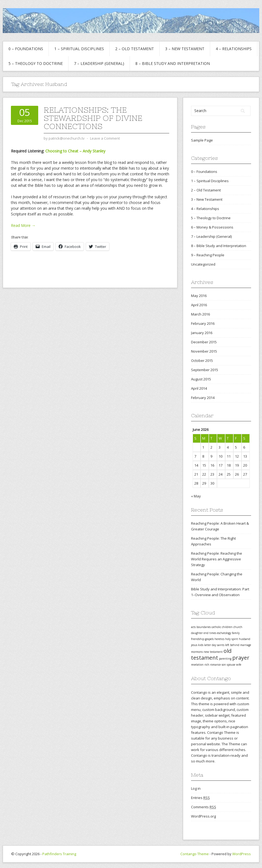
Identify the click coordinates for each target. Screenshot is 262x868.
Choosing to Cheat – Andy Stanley (75, 151)
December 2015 (204, 342)
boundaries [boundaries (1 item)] (204, 627)
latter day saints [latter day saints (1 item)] (214, 645)
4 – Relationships (234, 49)
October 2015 (202, 361)
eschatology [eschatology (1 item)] (224, 633)
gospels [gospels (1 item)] (209, 639)
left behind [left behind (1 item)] (232, 645)
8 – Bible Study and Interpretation (173, 63)
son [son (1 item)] (224, 665)
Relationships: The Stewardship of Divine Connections (93, 118)
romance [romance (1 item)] (215, 665)
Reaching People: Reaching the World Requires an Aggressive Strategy (217, 559)
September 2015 (205, 370)
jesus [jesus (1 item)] (194, 645)
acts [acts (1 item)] (193, 627)
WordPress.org (203, 816)
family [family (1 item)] (236, 633)
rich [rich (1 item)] (207, 665)
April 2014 (199, 388)
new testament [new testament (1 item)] (213, 652)
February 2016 (203, 323)
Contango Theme (195, 854)
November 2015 (204, 351)
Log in (196, 788)
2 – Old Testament (135, 49)
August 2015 (201, 379)
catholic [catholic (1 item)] (216, 627)
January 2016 (202, 333)
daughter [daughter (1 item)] (197, 633)
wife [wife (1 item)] (239, 665)
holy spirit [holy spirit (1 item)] (232, 639)
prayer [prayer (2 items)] (241, 658)
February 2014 (203, 398)
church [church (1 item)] (238, 627)
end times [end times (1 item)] (210, 633)
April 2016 (199, 305)
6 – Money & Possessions (212, 227)
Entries (200, 798)
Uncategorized (203, 264)
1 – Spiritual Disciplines (79, 49)
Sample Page (202, 140)
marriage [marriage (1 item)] (246, 645)
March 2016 (200, 314)
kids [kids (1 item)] (201, 645)
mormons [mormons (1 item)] (197, 652)
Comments (204, 807)
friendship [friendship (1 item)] (198, 639)
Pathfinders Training (59, 854)
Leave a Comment (105, 138)
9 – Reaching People (208, 255)
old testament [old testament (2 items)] (211, 654)
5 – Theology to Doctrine (36, 63)
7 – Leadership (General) (99, 63)
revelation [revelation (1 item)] (197, 665)
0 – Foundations (26, 49)
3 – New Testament (185, 49)
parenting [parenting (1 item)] (225, 659)
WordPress (242, 854)
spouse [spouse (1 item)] (231, 665)
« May (196, 496)
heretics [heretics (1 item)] (219, 639)
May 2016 (199, 296)
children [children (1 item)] (227, 627)
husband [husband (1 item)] (245, 639)
